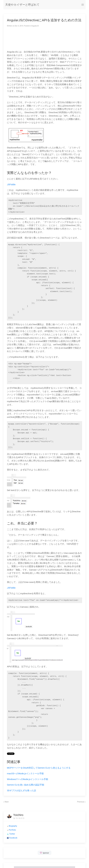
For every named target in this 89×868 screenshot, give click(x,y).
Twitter (12, 834)
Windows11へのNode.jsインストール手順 (28, 779)
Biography (13, 826)
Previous (81, 802)
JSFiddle (11, 184)
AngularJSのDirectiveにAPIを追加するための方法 (44, 20)
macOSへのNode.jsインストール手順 (25, 774)
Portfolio (12, 830)
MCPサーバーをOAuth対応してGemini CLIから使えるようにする (39, 768)
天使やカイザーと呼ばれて (22, 5)
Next (6, 802)
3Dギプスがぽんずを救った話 (21, 790)
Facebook (13, 838)
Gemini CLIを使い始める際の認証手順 (26, 785)
